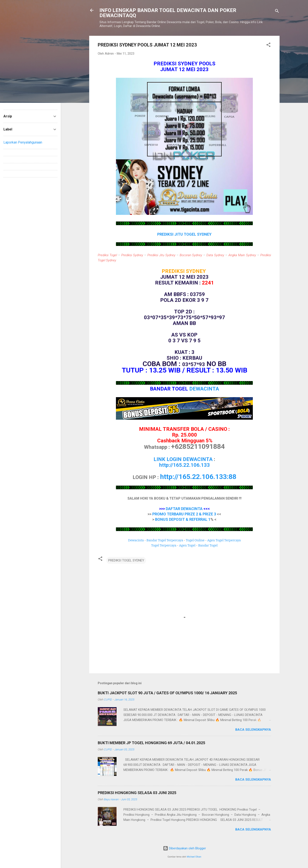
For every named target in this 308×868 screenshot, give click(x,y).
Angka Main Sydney (242, 255)
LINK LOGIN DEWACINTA (183, 459)
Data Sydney (215, 255)
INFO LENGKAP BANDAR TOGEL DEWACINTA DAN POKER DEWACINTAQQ (168, 13)
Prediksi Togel (107, 255)
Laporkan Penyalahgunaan (23, 142)
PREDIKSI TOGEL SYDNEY (126, 560)
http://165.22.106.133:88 (198, 477)
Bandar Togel (208, 545)
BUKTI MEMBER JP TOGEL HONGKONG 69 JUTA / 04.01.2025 (151, 743)
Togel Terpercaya (164, 545)
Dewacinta (136, 540)
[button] (268, 46)
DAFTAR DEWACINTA (184, 509)
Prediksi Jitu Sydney (161, 255)
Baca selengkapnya (253, 730)
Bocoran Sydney (191, 255)
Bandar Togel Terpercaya (165, 540)
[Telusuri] (277, 12)
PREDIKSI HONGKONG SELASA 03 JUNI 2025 (137, 793)
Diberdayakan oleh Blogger (184, 848)
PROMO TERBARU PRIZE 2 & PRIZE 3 (184, 514)
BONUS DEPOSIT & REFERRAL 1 (183, 519)
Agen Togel (187, 545)
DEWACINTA (204, 389)
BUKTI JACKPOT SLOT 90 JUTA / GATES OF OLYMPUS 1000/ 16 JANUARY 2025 (167, 693)
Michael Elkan (194, 857)
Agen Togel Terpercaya (224, 540)
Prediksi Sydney (132, 255)
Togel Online (195, 540)
